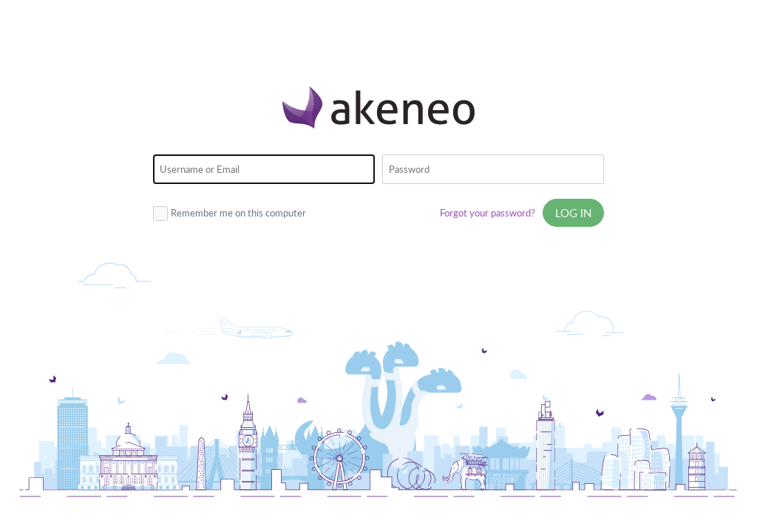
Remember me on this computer (230, 212)
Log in (573, 213)
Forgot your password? (488, 213)
